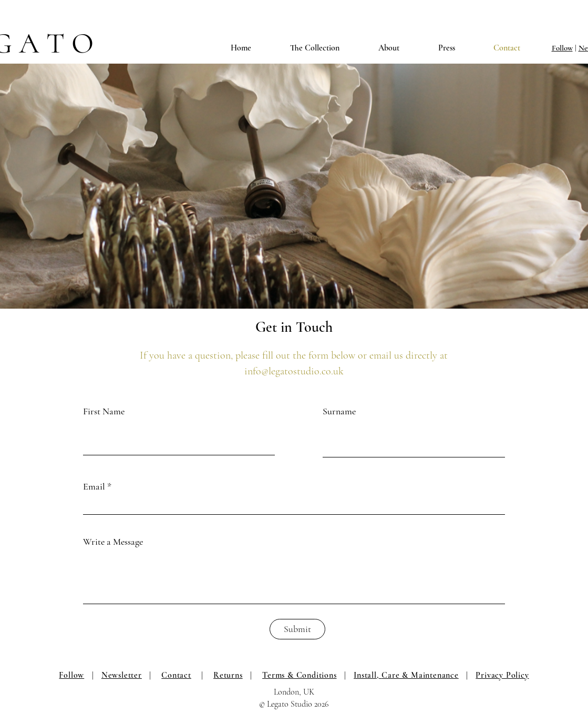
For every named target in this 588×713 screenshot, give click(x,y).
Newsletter (122, 675)
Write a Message (113, 542)
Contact (176, 675)
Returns (228, 675)
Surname (339, 411)
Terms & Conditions (299, 675)
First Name (104, 411)
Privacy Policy (502, 675)
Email (94, 486)
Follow (562, 48)
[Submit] (297, 629)
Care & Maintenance (420, 675)
